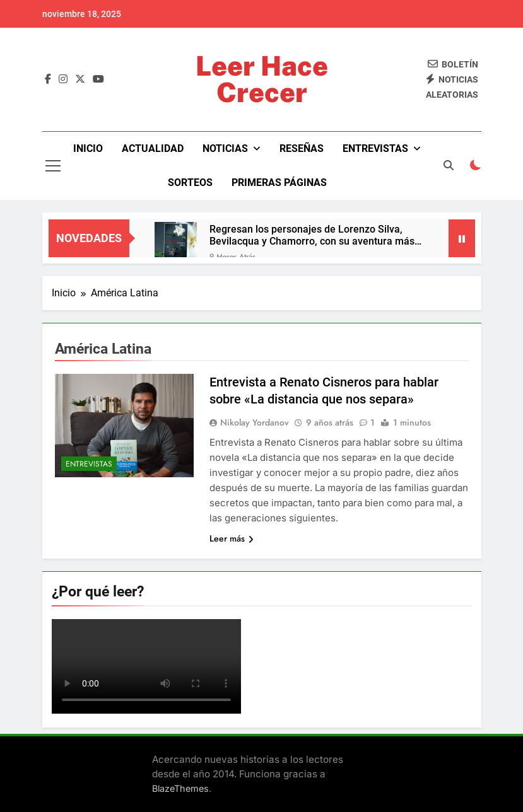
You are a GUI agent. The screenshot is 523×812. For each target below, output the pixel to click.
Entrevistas (375, 148)
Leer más (232, 538)
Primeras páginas (279, 183)
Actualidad (153, 148)
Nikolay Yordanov (255, 422)
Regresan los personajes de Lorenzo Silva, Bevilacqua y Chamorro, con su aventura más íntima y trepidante (312, 235)
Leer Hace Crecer (262, 79)
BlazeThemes (180, 788)
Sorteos (190, 183)
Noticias (225, 148)
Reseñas (302, 148)
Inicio (88, 148)
